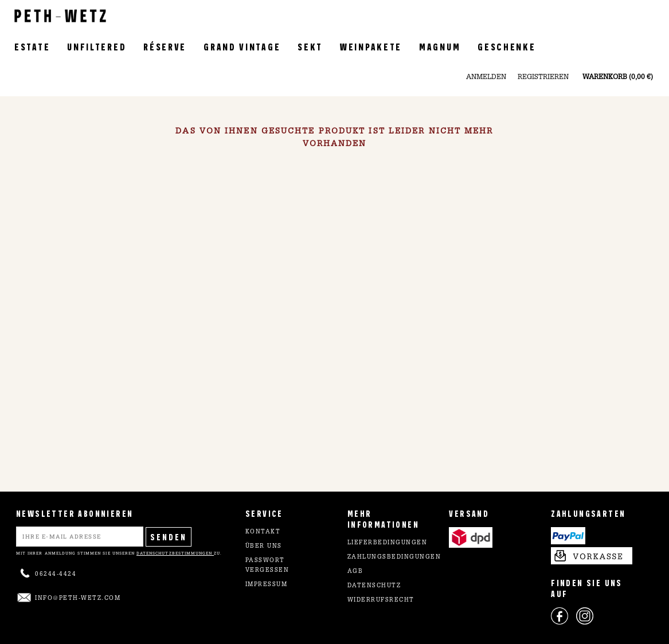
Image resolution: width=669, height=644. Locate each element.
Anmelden (486, 77)
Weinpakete (371, 46)
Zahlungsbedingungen (394, 557)
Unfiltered (97, 46)
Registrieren (543, 77)
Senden (169, 537)
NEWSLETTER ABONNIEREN (75, 513)
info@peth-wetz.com (78, 599)
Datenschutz (374, 586)
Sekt (310, 46)
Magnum (440, 46)
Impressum (267, 585)
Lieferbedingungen (388, 543)
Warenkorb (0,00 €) (618, 77)
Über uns (264, 547)
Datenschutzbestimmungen (175, 553)
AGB (355, 572)
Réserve (165, 46)
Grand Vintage (242, 46)
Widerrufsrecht (381, 600)
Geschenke (506, 46)
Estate (32, 46)
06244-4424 (56, 575)
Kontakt (263, 532)
